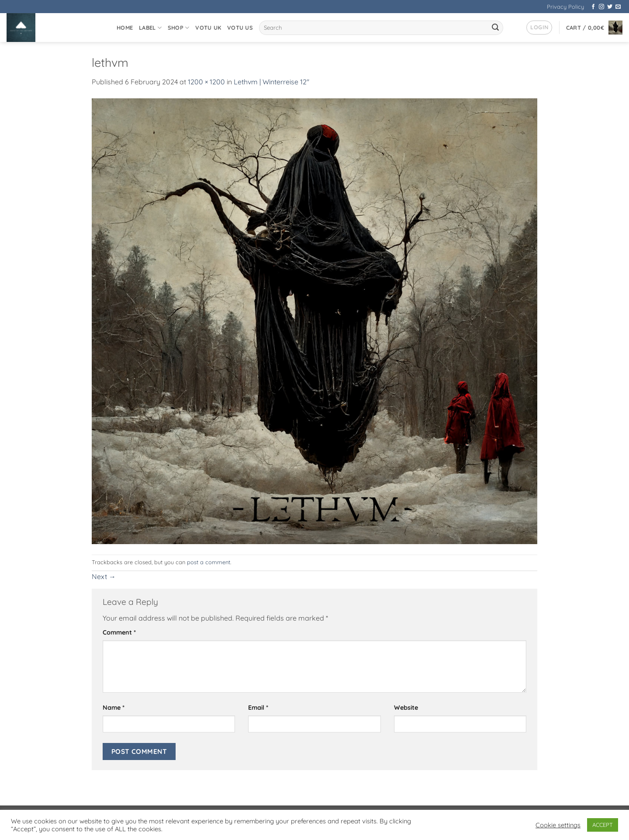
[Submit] (495, 28)
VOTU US (240, 28)
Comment (119, 632)
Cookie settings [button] (558, 825)
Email (258, 708)
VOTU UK (208, 28)
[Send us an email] (618, 7)
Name (114, 708)
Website (406, 708)
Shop (178, 28)
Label (150, 28)
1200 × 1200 (206, 82)
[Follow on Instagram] (601, 7)
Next (104, 576)
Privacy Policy (565, 7)
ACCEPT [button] (603, 825)
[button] (539, 28)
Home (125, 28)
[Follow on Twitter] (610, 7)
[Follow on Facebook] (593, 7)
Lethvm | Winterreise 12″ (271, 82)
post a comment (209, 562)
